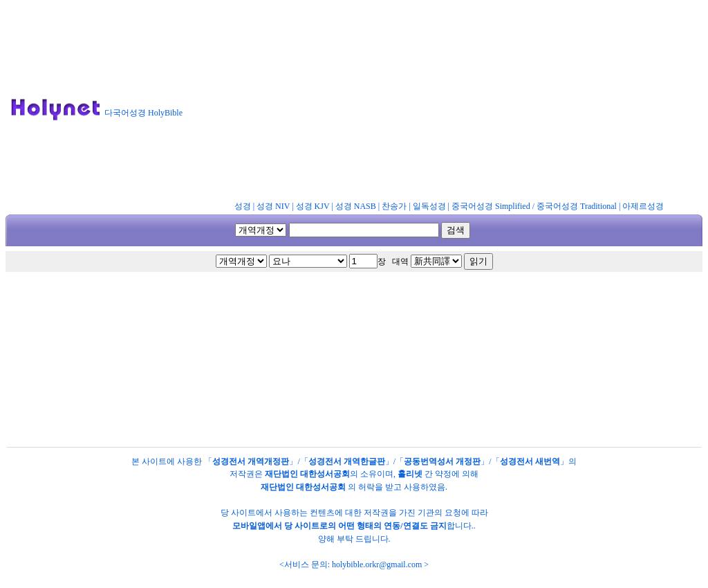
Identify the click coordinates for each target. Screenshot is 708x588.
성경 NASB (356, 206)
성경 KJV (313, 206)
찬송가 (394, 206)
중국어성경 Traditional (577, 206)
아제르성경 (643, 206)
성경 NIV (273, 206)
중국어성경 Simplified (491, 206)
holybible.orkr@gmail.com (377, 564)
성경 (243, 206)
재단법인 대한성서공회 (307, 474)
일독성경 (429, 206)
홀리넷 (410, 474)
